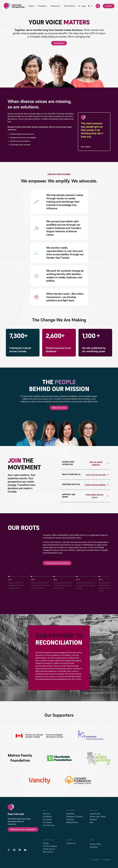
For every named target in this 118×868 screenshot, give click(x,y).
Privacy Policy (95, 844)
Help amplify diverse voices (97, 496)
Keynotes (70, 819)
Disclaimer (94, 847)
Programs (43, 6)
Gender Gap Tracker (98, 817)
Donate (109, 6)
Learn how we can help (97, 475)
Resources (56, 6)
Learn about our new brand (57, 563)
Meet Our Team (59, 408)
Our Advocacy (49, 825)
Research (93, 819)
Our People (47, 822)
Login (83, 6)
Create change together (97, 485)
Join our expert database (99, 463)
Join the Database (50, 846)
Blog (91, 822)
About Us (47, 814)
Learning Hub (95, 814)
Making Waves (72, 822)
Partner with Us (49, 849)
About (32, 6)
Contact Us (71, 843)
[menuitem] (91, 6)
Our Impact (47, 819)
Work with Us (48, 852)
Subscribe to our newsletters (23, 829)
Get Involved (70, 6)
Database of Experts (74, 817)
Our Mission (59, 43)
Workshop (70, 814)
